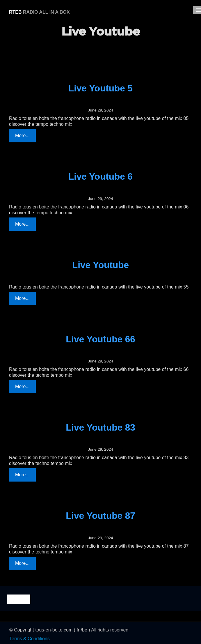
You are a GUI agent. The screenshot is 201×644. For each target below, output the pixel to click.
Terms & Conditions (30, 639)
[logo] (39, 11)
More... (22, 136)
